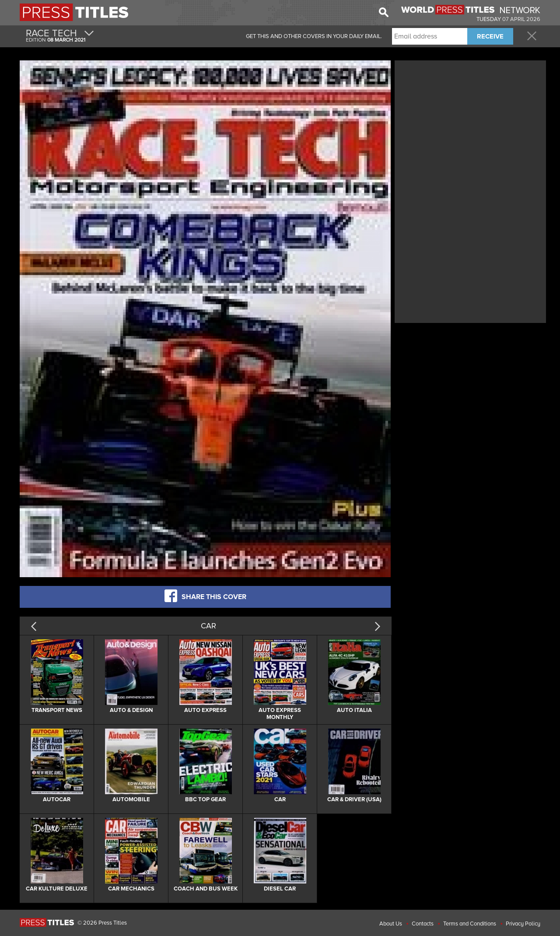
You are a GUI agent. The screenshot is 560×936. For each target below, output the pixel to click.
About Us (391, 924)
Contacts (423, 924)
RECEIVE (490, 36)
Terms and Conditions (470, 924)
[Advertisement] (470, 124)
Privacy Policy (523, 924)
